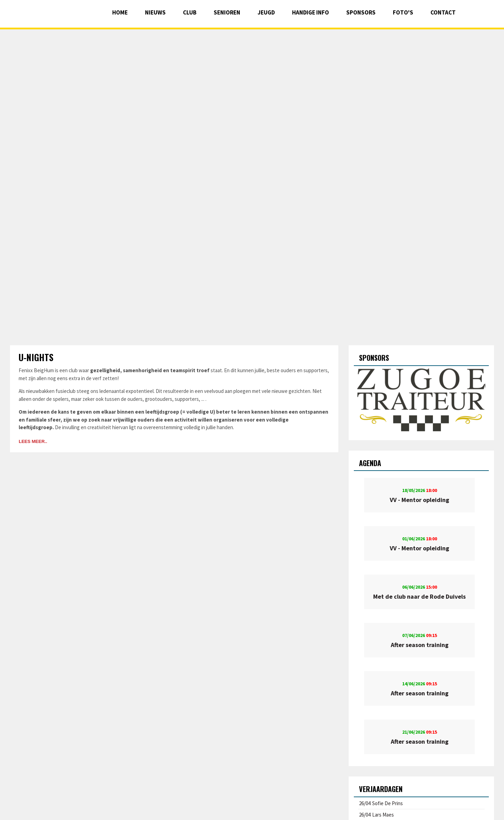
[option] (421, 401)
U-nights (36, 357)
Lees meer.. (33, 441)
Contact (443, 12)
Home (120, 12)
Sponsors (361, 12)
